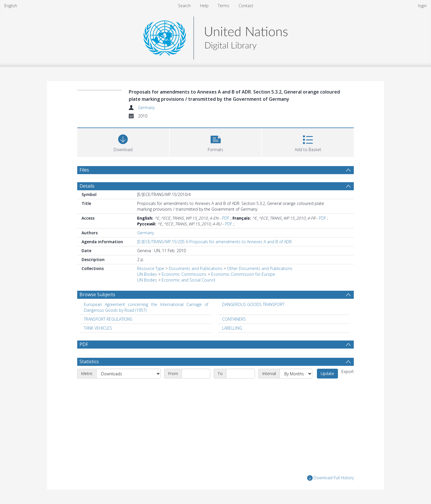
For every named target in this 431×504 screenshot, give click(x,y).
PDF (226, 218)
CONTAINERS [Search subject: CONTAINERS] (234, 319)
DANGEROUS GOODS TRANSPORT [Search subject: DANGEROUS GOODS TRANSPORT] (253, 304)
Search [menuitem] (184, 6)
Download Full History (330, 478)
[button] (216, 142)
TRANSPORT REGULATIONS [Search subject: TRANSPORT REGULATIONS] (108, 319)
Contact (246, 6)
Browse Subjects (97, 294)
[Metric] (128, 374)
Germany (146, 108)
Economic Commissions (184, 274)
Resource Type (151, 268)
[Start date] (196, 374)
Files (84, 170)
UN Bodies (147, 274)
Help (204, 6)
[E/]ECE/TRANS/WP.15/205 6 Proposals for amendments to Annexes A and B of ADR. (215, 242)
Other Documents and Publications (260, 268)
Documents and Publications (196, 268)
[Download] (123, 142)
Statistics (89, 362)
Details (87, 186)
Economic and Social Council (188, 280)
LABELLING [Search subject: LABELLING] (232, 328)
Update (327, 373)
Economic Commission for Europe (243, 274)
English (11, 6)
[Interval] (296, 374)
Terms (224, 6)
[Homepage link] (215, 36)
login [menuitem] (422, 6)
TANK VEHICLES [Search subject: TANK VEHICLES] (98, 328)
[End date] (241, 374)
